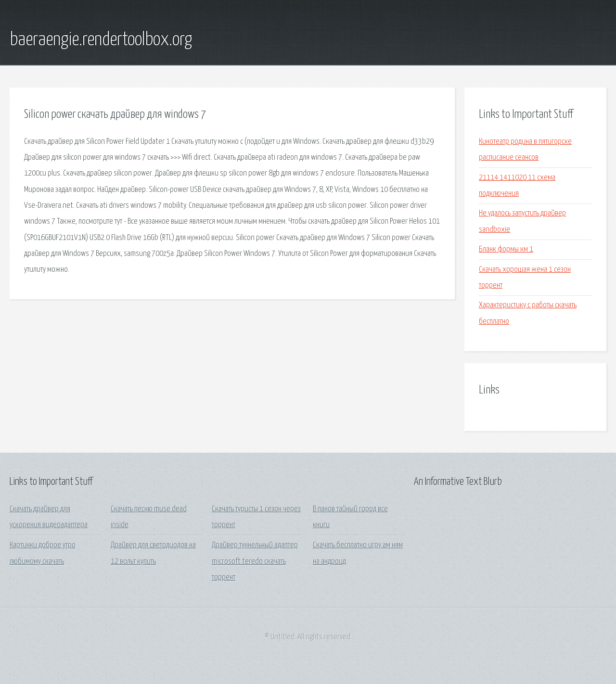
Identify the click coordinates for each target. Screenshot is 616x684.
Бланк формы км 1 (506, 249)
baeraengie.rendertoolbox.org (101, 40)
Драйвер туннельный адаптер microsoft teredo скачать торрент (255, 561)
